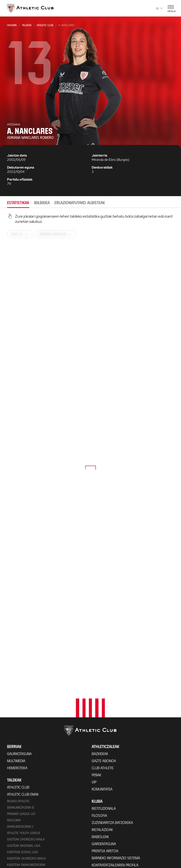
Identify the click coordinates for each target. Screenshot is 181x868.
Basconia (14, 711)
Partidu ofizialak (20, 179)
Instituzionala (104, 700)
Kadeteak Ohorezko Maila (26, 750)
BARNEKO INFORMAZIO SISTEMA (116, 749)
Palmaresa (101, 783)
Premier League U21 (21, 705)
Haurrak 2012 (17, 762)
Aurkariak (100, 797)
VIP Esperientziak (21, 841)
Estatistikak (101, 804)
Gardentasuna (104, 735)
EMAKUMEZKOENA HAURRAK (26, 781)
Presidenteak (102, 811)
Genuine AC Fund (20, 807)
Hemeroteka (17, 659)
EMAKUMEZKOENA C (20, 718)
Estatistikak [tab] (18, 203)
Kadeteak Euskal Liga (23, 743)
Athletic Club (45, 25)
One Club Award (105, 849)
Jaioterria (99, 155)
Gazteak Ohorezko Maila (26, 730)
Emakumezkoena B (21, 699)
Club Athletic (103, 659)
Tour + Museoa (20, 848)
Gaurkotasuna (19, 645)
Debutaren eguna (21, 167)
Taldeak (27, 25)
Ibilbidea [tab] (42, 203)
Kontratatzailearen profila (115, 756)
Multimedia (16, 652)
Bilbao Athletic (18, 692)
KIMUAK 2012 (16, 788)
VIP (94, 673)
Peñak (97, 666)
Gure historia (103, 775)
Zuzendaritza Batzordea (112, 714)
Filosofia (99, 707)
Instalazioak (102, 721)
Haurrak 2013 (17, 775)
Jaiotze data (17, 155)
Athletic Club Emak (23, 685)
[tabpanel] (90, 461)
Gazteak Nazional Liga (24, 737)
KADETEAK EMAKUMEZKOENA (26, 756)
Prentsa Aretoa (105, 742)
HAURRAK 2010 (17, 769)
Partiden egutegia (22, 814)
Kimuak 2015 (16, 800)
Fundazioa (101, 830)
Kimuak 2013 (16, 794)
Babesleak (100, 728)
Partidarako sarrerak (26, 833)
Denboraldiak (102, 167)
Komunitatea (102, 680)
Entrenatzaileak (105, 818)
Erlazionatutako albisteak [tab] (80, 203)
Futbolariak (102, 790)
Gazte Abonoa (104, 652)
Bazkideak (100, 645)
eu (159, 8)
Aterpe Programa (107, 857)
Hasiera (12, 25)
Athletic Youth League (24, 724)
